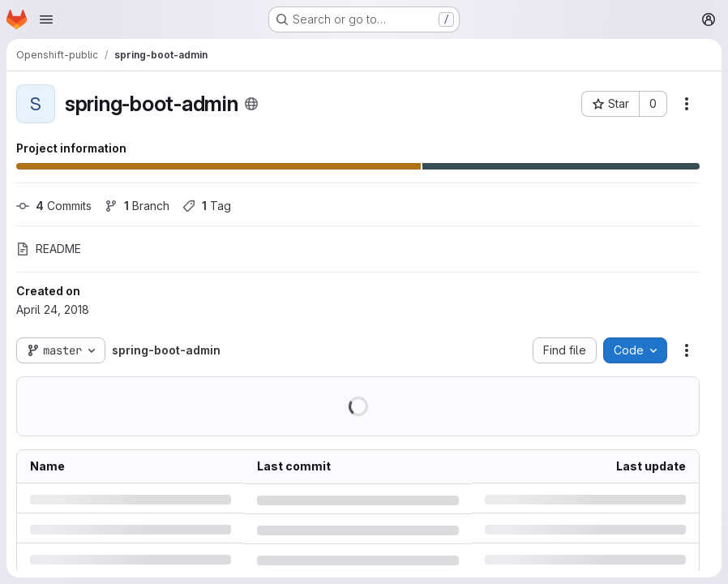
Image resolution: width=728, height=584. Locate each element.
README (49, 249)
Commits (54, 206)
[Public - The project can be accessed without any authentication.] (251, 104)
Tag (207, 206)
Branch (137, 206)
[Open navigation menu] (46, 19)
